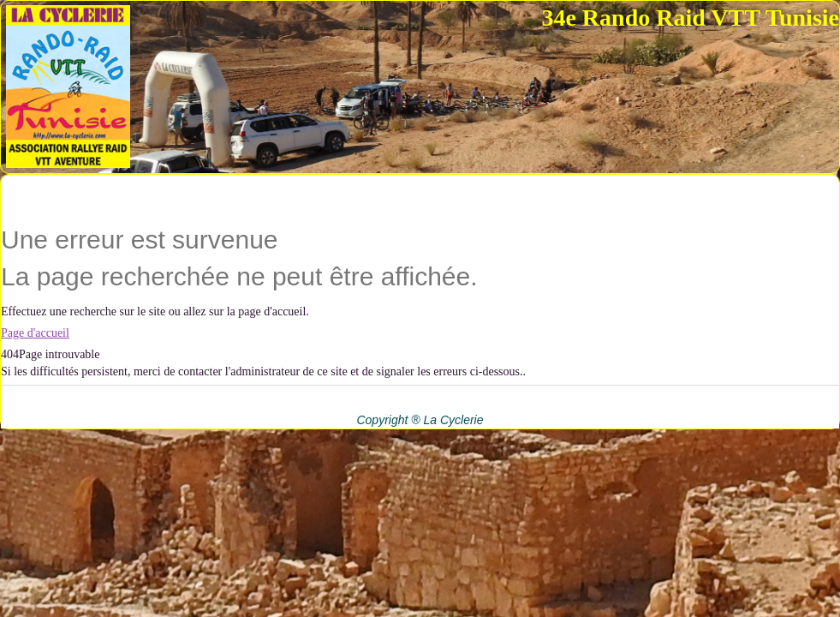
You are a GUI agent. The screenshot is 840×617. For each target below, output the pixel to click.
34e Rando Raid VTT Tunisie (690, 18)
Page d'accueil (35, 333)
